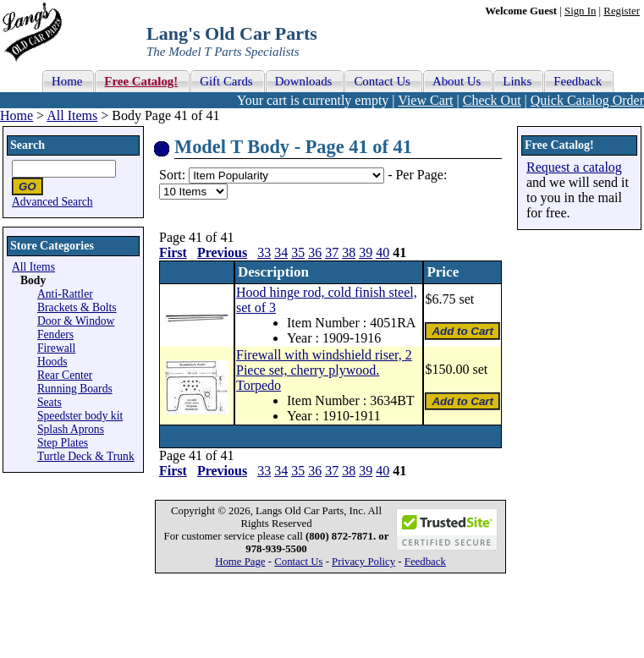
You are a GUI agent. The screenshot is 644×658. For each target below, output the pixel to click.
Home (17, 115)
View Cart (425, 100)
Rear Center (65, 375)
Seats (50, 402)
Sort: (172, 175)
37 (332, 252)
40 (383, 252)
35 (298, 252)
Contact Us (298, 562)
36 (315, 252)
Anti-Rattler (65, 294)
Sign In (580, 11)
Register (622, 11)
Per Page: (421, 175)
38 (349, 252)
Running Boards (75, 389)
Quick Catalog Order (587, 100)
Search (28, 145)
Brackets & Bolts (77, 307)
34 (281, 252)
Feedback (425, 562)
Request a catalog (574, 167)
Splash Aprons (71, 429)
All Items (72, 115)
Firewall (56, 348)
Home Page (240, 562)
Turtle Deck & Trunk (86, 456)
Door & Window (76, 321)
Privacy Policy (363, 562)
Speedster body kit (80, 416)
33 (264, 252)
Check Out (492, 100)
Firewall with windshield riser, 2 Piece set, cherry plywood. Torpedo (324, 370)
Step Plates (63, 443)
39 (366, 252)
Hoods (52, 362)
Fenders (55, 334)
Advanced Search (52, 202)
